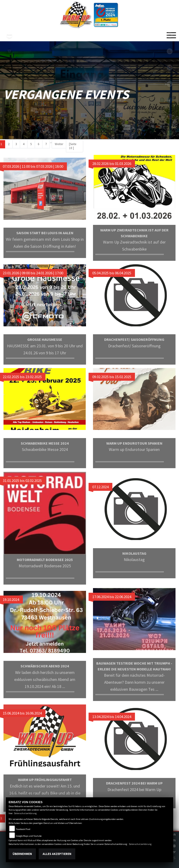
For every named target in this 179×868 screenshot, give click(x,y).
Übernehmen (22, 854)
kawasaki (9, 35)
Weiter (59, 144)
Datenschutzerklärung (25, 813)
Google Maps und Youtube (29, 836)
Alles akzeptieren (57, 854)
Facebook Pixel (23, 829)
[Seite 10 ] (73, 146)
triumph (9, 51)
